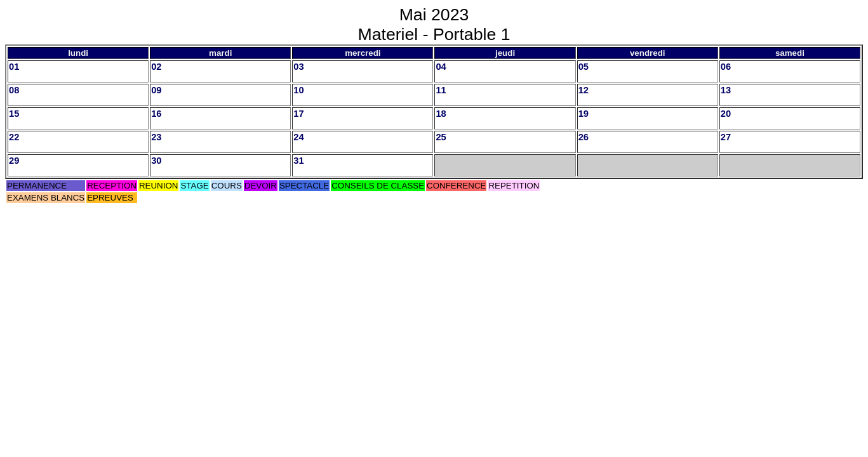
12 (584, 90)
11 (441, 90)
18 (441, 114)
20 (726, 114)
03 (298, 67)
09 (156, 90)
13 (726, 90)
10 (298, 90)
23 (156, 137)
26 (584, 137)
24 (298, 137)
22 (14, 137)
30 (156, 161)
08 (14, 90)
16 (156, 114)
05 (584, 67)
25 (441, 137)
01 (14, 67)
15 (14, 114)
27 (726, 137)
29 (14, 161)
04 (441, 67)
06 (726, 67)
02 (156, 67)
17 (298, 114)
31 (298, 161)
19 (584, 114)
